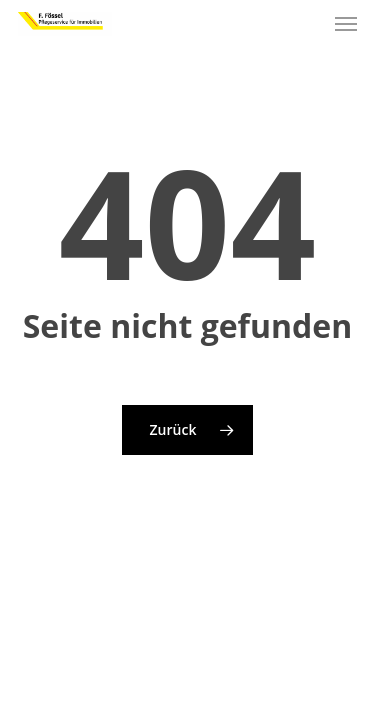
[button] (346, 24)
